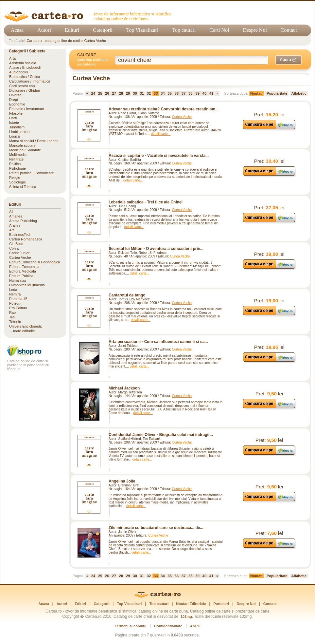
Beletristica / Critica (25, 77)
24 (93, 93)
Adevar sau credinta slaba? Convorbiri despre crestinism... (164, 109)
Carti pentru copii (23, 86)
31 (142, 93)
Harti (13, 118)
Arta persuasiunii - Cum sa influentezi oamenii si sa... (158, 342)
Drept (14, 100)
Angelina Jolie (122, 481)
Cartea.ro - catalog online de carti (53, 41)
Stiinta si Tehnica (23, 187)
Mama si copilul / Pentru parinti (34, 141)
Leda (13, 290)
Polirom (15, 303)
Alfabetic (299, 93)
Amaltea (16, 216)
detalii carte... (161, 134)
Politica (15, 164)
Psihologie (17, 168)
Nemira (15, 294)
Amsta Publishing (23, 221)
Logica (14, 136)
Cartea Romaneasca (26, 239)
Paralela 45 (18, 299)
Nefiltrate (16, 159)
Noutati (256, 93)
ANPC (195, 626)
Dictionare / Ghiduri (25, 90)
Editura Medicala (23, 271)
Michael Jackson (124, 388)
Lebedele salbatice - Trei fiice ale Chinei (146, 202)
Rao (12, 313)
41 (211, 93)
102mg (186, 616)
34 (163, 93)
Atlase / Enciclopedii (25, 67)
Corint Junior (19, 253)
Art (11, 230)
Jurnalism (17, 127)
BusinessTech (20, 235)
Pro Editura (18, 308)
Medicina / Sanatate (25, 150)
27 (114, 93)
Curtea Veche (95, 41)
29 (128, 93)
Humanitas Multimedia (27, 285)
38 (190, 93)
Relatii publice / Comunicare (32, 173)
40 (204, 93)
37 (184, 93)
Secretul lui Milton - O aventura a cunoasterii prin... (156, 249)
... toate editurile (22, 331)
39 (198, 93)
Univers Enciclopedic (26, 326)
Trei (12, 317)
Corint (14, 248)
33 (156, 93)
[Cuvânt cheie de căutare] (191, 60)
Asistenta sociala (23, 63)
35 (170, 93)
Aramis (15, 225)
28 (121, 93)
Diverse (15, 95)
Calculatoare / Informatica (30, 81)
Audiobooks (19, 72)
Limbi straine (19, 132)
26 (107, 93)
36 (177, 93)
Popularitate (277, 93)
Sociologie (17, 182)
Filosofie (16, 113)
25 (100, 93)
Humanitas (18, 280)
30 (135, 93)
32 (149, 93)
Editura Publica (21, 276)
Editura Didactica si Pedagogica (35, 262)
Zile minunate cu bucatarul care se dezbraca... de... (156, 528)
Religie (15, 178)
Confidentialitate (168, 626)
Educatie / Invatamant (26, 109)
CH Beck (16, 244)
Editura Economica (24, 267)
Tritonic (15, 322)
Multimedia (18, 155)
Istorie (14, 123)
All (11, 212)
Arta (12, 58)
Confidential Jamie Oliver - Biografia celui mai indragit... (161, 435)
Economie (17, 104)
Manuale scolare (22, 145)
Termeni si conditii (131, 626)
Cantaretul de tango (127, 295)
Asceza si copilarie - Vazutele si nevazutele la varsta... (159, 156)
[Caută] (289, 60)
